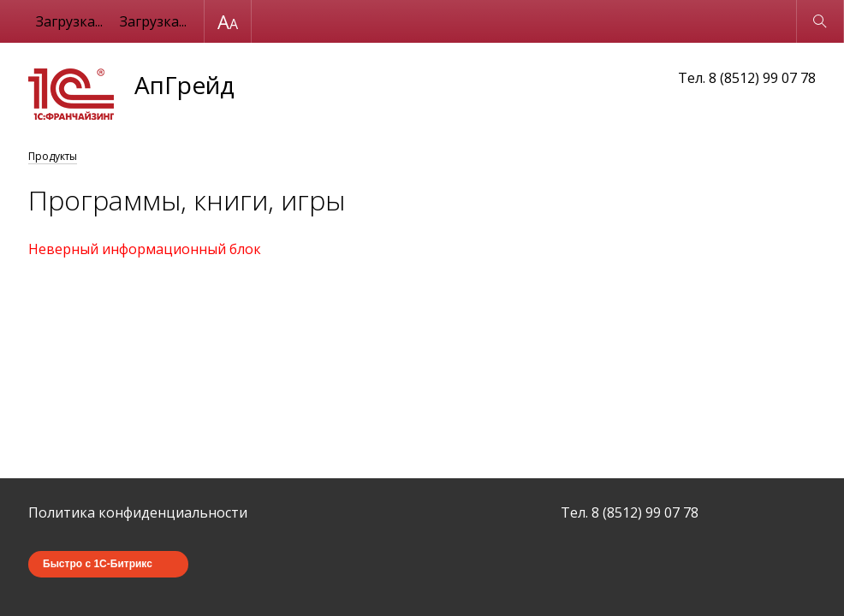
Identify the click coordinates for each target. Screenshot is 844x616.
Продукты (53, 156)
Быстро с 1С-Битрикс (98, 564)
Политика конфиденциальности (138, 512)
